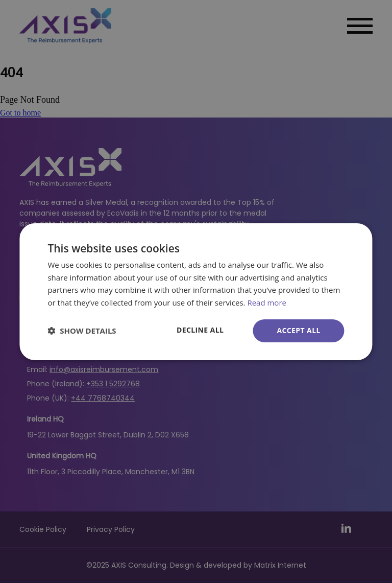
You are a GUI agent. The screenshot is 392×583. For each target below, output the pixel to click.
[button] (82, 331)
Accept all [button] (298, 330)
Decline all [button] (200, 330)
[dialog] (196, 291)
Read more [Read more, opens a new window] (267, 302)
